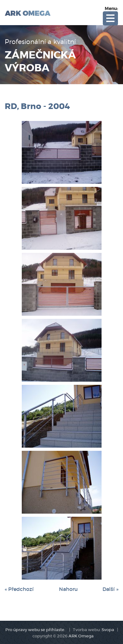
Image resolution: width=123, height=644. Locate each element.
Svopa (108, 630)
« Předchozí (19, 589)
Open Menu (110, 18)
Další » (110, 589)
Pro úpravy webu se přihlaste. (35, 630)
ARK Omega (81, 636)
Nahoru (68, 589)
